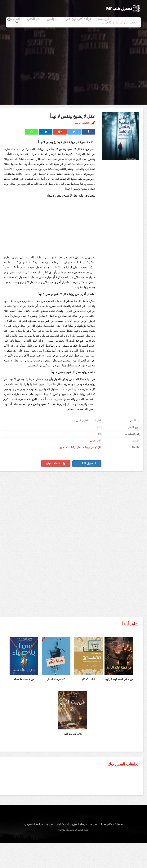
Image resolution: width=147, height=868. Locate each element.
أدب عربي (95, 441)
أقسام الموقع (56, 464)
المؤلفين (53, 19)
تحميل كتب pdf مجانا (112, 824)
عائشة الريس (82, 123)
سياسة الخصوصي (33, 824)
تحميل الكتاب (88, 464)
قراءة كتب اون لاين (78, 19)
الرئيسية (104, 19)
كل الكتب (33, 19)
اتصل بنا (15, 19)
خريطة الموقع (79, 824)
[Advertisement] (73, 62)
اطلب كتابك (63, 824)
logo (123, 8)
